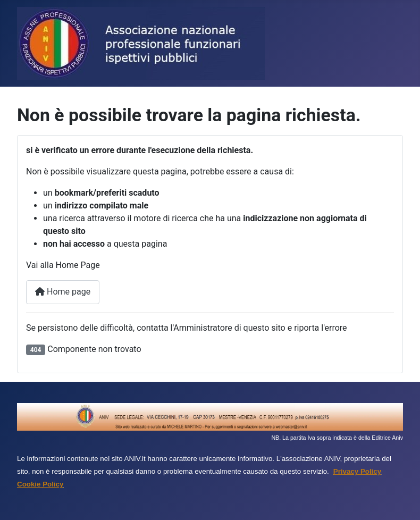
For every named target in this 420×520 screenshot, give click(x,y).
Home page (63, 292)
